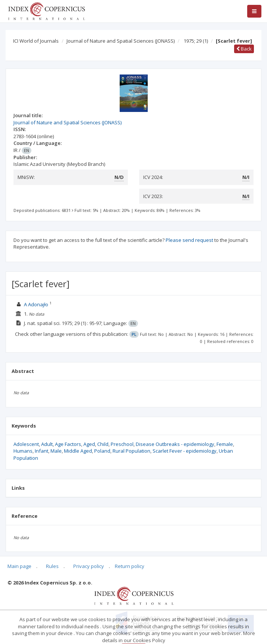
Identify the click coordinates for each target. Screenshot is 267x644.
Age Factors (68, 444)
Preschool (122, 444)
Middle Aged (78, 451)
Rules (52, 566)
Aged (89, 444)
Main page (19, 566)
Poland (102, 451)
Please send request (189, 240)
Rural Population (131, 451)
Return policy (130, 566)
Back (244, 49)
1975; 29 (196, 41)
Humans (23, 451)
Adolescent (26, 444)
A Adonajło (36, 304)
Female (225, 444)
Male (56, 451)
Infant (42, 451)
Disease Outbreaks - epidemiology (175, 444)
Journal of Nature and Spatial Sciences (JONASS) (121, 41)
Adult (47, 444)
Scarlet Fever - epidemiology (185, 451)
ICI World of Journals (36, 41)
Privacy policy (89, 566)
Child (103, 444)
